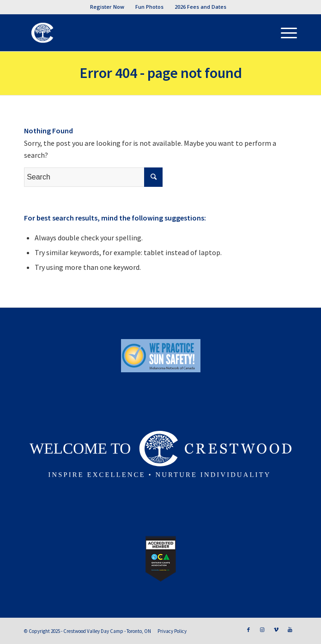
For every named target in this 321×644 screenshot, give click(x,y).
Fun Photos (149, 7)
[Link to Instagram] (262, 630)
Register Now (107, 7)
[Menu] (284, 33)
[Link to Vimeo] (276, 630)
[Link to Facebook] (248, 630)
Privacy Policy (172, 631)
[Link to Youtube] (290, 630)
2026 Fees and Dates (200, 7)
